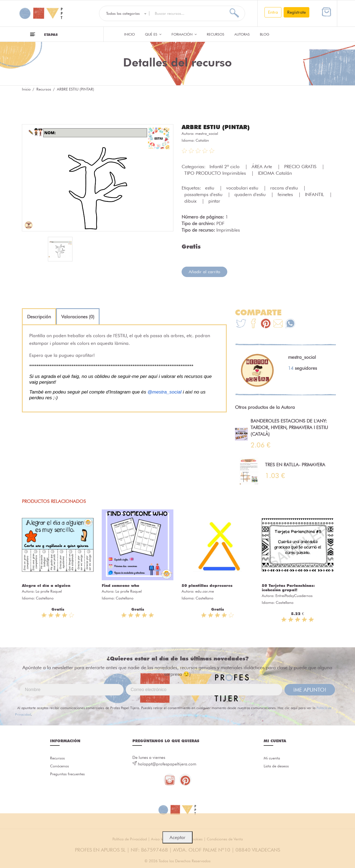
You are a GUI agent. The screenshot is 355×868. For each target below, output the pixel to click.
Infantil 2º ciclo (225, 166)
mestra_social (207, 133)
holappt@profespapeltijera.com (167, 764)
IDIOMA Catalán (275, 173)
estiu (210, 188)
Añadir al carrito (204, 271)
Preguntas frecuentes (69, 776)
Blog (265, 34)
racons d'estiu (285, 188)
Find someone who (120, 585)
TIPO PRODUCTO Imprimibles (216, 173)
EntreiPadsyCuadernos (294, 595)
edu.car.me (205, 591)
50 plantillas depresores (207, 585)
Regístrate (296, 12)
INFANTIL (315, 194)
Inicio (130, 34)
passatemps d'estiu (204, 194)
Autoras (242, 34)
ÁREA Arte (263, 166)
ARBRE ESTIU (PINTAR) (218, 127)
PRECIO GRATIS (301, 166)
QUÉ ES (153, 34)
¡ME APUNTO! (310, 689)
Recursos (216, 34)
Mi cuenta (273, 758)
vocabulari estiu (243, 188)
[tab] (39, 316)
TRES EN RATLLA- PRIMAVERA (295, 464)
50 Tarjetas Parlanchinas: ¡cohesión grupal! (288, 587)
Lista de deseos (277, 767)
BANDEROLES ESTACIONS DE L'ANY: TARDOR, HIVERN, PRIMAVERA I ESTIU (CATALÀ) (289, 427)
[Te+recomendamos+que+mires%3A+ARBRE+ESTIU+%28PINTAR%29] (253, 324)
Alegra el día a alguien (46, 585)
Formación (184, 34)
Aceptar (177, 837)
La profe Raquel (49, 591)
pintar (214, 201)
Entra (273, 12)
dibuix (191, 201)
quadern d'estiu (251, 194)
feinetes (286, 194)
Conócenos (60, 767)
